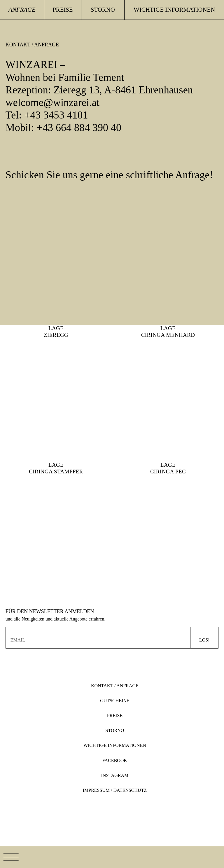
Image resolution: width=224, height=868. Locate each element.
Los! (204, 640)
